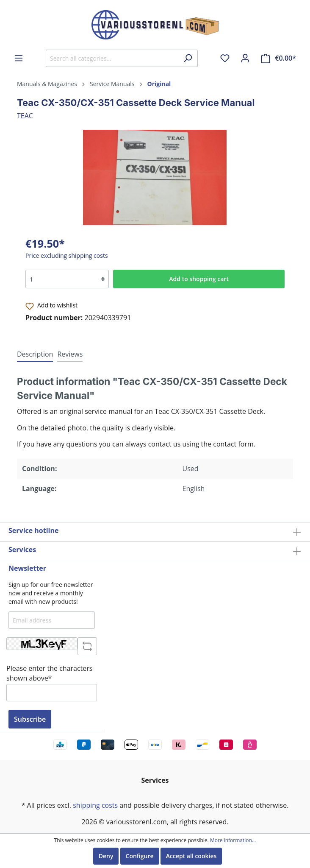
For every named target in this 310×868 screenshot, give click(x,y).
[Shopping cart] (278, 58)
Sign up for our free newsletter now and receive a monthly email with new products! (51, 593)
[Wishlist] (225, 58)
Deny (106, 856)
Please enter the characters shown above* (49, 673)
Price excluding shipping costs (67, 255)
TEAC (25, 116)
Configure (140, 856)
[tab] (35, 354)
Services (22, 550)
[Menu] (19, 58)
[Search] (188, 58)
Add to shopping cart (199, 279)
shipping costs (95, 805)
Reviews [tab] (70, 354)
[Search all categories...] (112, 58)
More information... (233, 840)
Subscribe (30, 719)
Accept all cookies (191, 856)
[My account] (245, 58)
